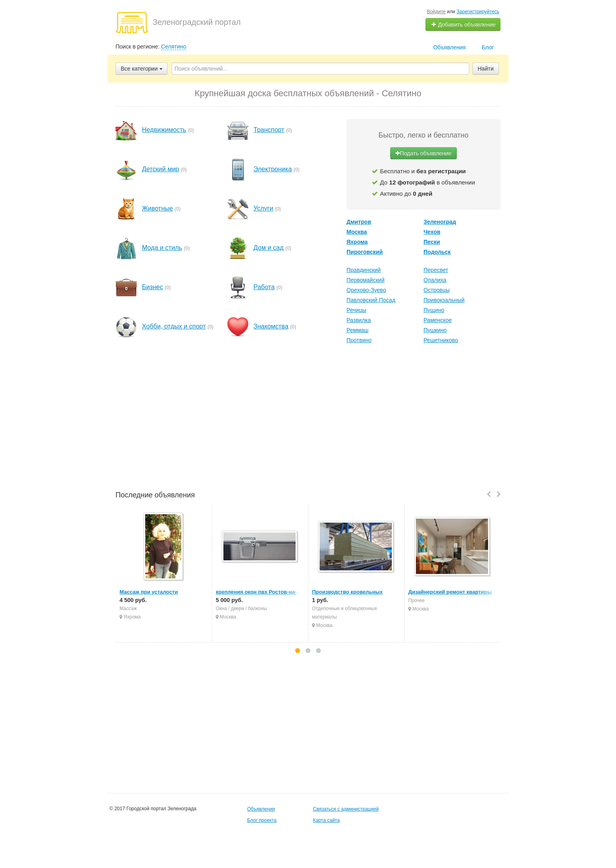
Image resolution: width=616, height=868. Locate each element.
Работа (264, 287)
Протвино (359, 340)
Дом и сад (268, 248)
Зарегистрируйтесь (478, 12)
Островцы (437, 290)
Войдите (436, 12)
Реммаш (358, 330)
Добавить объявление (463, 24)
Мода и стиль (162, 248)
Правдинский (364, 270)
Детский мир (161, 169)
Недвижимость (164, 130)
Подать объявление (423, 153)
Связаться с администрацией (346, 809)
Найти (486, 69)
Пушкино (435, 330)
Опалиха (435, 280)
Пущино (434, 310)
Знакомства (271, 326)
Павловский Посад (371, 300)
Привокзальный (444, 300)
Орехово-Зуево (366, 290)
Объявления (449, 47)
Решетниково (441, 340)
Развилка (359, 320)
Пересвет (436, 270)
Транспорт (269, 130)
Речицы (356, 310)
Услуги (263, 208)
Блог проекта (262, 820)
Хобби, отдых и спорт (174, 326)
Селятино (174, 47)
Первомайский (366, 280)
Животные (157, 208)
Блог (488, 47)
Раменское (438, 320)
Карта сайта (326, 820)
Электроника (273, 169)
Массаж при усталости (149, 592)
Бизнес (153, 287)
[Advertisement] (308, 418)
